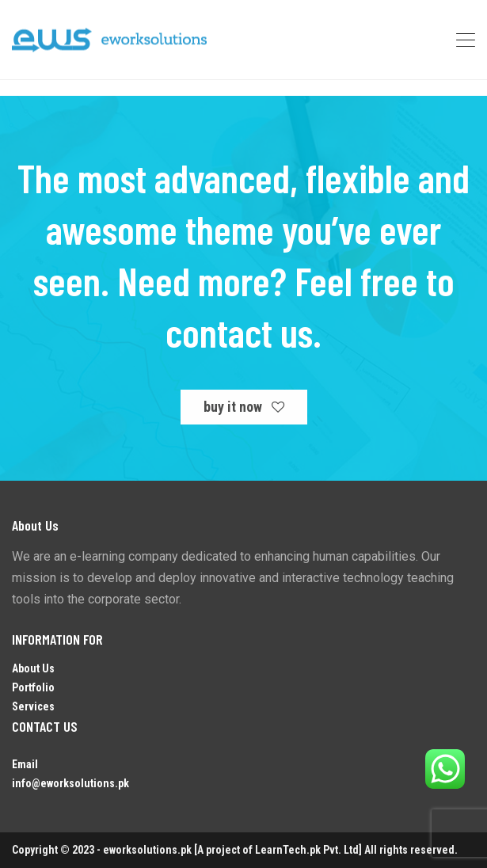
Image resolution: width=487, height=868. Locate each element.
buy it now (244, 407)
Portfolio (33, 687)
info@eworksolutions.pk (70, 783)
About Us (33, 668)
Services (33, 706)
